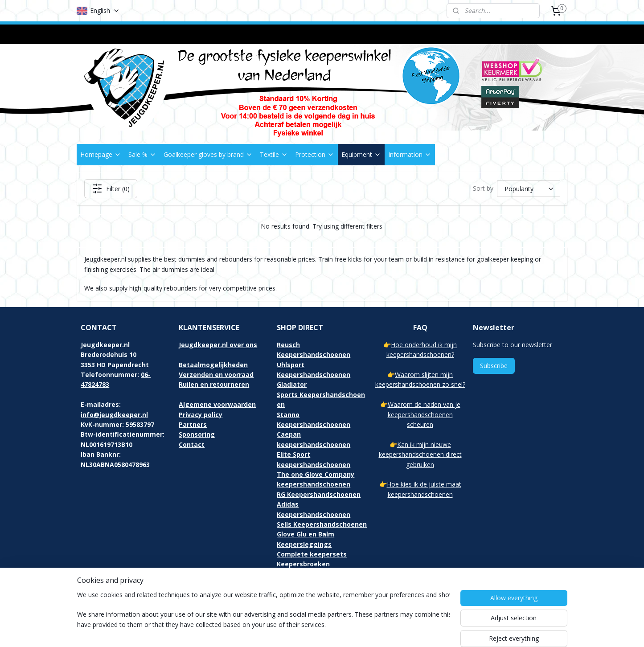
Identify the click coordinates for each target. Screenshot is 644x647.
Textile (274, 154)
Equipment (361, 154)
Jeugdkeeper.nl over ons (218, 345)
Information (410, 154)
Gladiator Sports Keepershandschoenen (321, 394)
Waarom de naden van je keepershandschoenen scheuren (424, 414)
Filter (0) (110, 188)
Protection (315, 154)
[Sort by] (529, 189)
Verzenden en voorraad (216, 375)
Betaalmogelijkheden (213, 365)
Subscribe (494, 366)
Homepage (101, 154)
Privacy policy (201, 415)
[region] (263, 617)
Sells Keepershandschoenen (322, 524)
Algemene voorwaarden (217, 404)
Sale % (142, 154)
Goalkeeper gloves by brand (208, 154)
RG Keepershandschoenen (319, 494)
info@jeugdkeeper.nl (114, 415)
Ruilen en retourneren (214, 384)
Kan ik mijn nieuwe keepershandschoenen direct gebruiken (420, 455)
